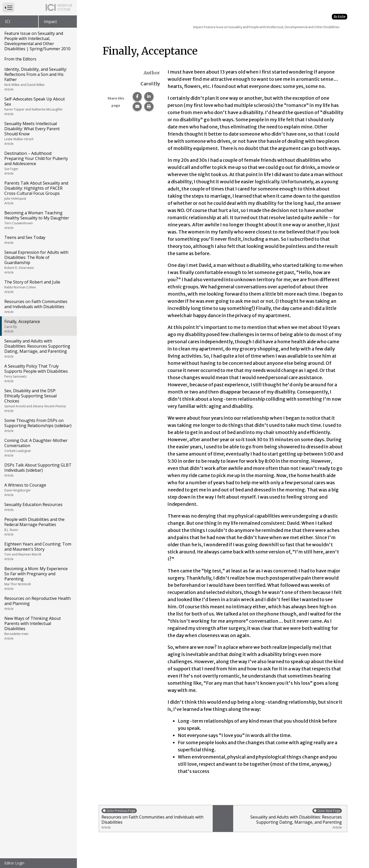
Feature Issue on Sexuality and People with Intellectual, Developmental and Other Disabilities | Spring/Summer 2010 (37, 41)
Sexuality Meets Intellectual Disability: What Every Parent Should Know (38, 133)
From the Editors (20, 59)
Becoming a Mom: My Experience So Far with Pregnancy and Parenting (38, 578)
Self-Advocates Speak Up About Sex (38, 106)
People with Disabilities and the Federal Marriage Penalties (38, 527)
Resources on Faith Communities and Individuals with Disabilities (38, 306)
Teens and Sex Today (38, 240)
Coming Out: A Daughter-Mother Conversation (38, 448)
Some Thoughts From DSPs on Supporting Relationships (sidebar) (38, 425)
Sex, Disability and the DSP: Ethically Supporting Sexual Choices (38, 400)
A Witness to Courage (38, 490)
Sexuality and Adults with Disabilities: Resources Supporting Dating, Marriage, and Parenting (38, 348)
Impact (50, 22)
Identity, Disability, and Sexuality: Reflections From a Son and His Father (38, 79)
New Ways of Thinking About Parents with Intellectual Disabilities (38, 628)
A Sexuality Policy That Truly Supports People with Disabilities (38, 373)
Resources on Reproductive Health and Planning (38, 603)
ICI (8, 22)
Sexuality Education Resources (38, 507)
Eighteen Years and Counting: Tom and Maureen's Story (38, 551)
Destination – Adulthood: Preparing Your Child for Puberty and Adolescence (38, 163)
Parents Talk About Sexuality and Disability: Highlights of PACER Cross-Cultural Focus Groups (38, 193)
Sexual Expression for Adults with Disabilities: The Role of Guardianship (38, 262)
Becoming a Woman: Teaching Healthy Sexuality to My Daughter (38, 220)
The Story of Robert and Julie (38, 287)
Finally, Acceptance (38, 326)
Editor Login (14, 863)
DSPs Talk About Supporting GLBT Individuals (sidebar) (38, 470)
